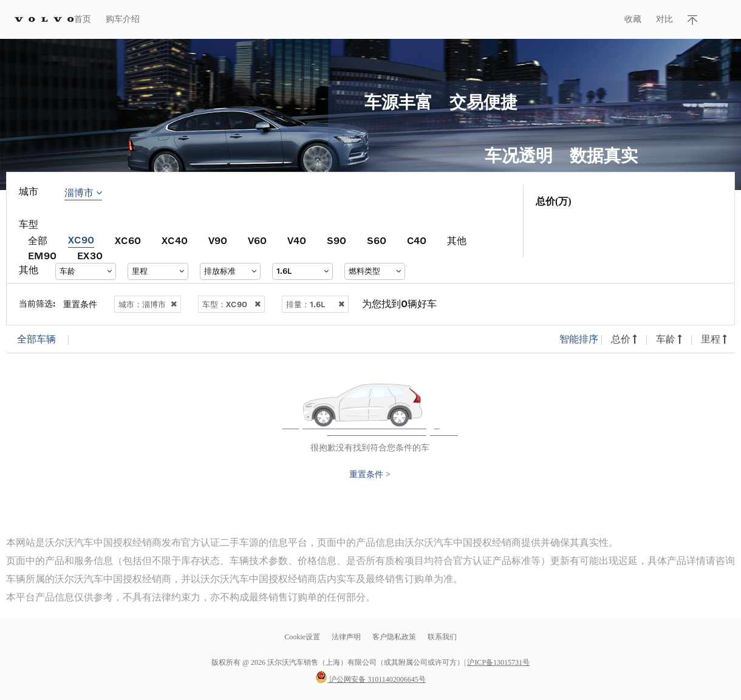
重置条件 (80, 304)
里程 (714, 339)
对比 (664, 19)
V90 (218, 240)
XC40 (175, 240)
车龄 (669, 339)
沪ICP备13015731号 (498, 662)
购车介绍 (123, 19)
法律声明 (347, 637)
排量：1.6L (315, 304)
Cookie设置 (302, 637)
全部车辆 (36, 339)
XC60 (128, 240)
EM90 (42, 255)
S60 (377, 240)
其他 (457, 240)
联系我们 (442, 637)
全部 (38, 240)
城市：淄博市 (148, 304)
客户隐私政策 (394, 637)
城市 (29, 192)
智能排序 (579, 339)
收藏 (633, 19)
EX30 (90, 255)
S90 (336, 240)
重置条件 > (370, 475)
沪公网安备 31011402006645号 (370, 679)
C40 (417, 240)
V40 (297, 240)
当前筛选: (37, 303)
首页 (83, 19)
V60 (257, 240)
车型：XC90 (231, 304)
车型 (29, 224)
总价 (624, 339)
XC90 (81, 240)
